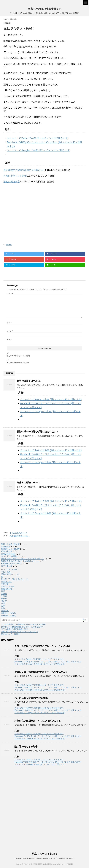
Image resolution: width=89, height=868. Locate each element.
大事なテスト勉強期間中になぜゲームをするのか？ (22, 627)
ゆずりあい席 (7, 566)
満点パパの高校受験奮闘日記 (45, 9)
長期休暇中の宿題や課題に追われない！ (24, 170)
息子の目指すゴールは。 (30, 381)
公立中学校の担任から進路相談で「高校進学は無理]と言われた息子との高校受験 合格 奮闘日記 (44, 858)
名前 (9, 323)
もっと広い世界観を (10, 556)
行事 (3, 606)
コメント (10, 293)
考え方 (4, 601)
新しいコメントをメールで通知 (18, 356)
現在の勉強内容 (12, 182)
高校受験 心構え (9, 616)
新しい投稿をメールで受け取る (18, 362)
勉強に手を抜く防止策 (10, 544)
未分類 (4, 594)
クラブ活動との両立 (10, 569)
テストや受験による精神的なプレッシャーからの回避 (23, 624)
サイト (9, 339)
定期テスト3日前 (8, 554)
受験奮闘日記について (10, 574)
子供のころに (7, 582)
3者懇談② (5, 547)
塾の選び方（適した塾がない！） (15, 579)
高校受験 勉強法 (9, 613)
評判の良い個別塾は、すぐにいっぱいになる (20, 632)
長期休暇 (9, 245)
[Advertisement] (23, 202)
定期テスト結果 (8, 586)
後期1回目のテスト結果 (11, 563)
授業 (3, 591)
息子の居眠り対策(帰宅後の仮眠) (15, 629)
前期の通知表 (7, 551)
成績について (7, 589)
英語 (3, 603)
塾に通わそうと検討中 (10, 549)
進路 (3, 608)
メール (10, 331)
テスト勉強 (6, 572)
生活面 (4, 596)
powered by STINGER (66, 864)
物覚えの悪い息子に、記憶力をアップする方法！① (22, 559)
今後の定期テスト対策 (15, 176)
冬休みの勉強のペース (28, 482)
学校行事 (5, 584)
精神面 (4, 599)
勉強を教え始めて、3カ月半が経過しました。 (20, 561)
